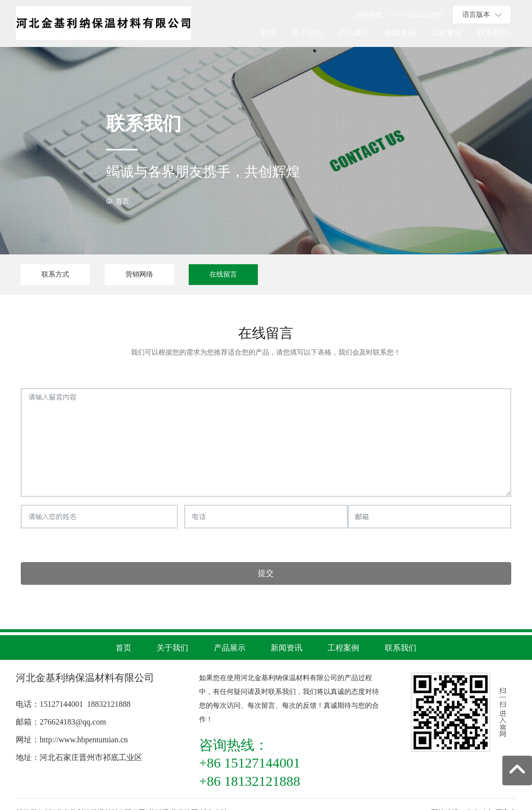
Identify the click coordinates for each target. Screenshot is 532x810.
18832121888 (109, 704)
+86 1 (399, 15)
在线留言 (223, 274)
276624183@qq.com (73, 722)
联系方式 (55, 274)
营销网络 (139, 274)
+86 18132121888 (250, 781)
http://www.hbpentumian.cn (84, 740)
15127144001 (61, 704)
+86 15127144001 (250, 763)
